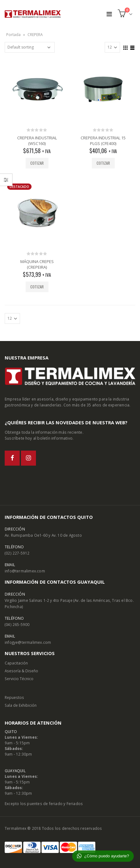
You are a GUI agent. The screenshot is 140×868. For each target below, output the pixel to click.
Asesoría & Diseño (21, 671)
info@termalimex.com (25, 571)
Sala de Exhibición (21, 705)
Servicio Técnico (19, 679)
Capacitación (16, 663)
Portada (13, 35)
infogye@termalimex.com (28, 642)
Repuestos (14, 697)
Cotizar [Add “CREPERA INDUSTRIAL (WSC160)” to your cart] (37, 163)
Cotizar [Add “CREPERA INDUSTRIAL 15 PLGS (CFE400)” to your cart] (103, 163)
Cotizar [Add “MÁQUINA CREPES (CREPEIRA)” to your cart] (37, 287)
